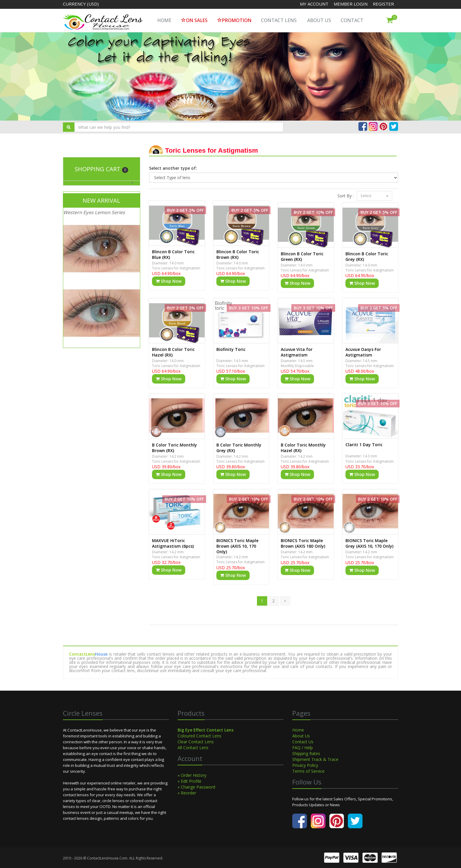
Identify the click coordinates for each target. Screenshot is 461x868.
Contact (352, 20)
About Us (319, 20)
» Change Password (196, 787)
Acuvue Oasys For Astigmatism (363, 352)
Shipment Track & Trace (315, 759)
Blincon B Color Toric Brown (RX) (238, 254)
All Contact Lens (193, 748)
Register (383, 4)
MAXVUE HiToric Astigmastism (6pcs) (173, 543)
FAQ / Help (303, 748)
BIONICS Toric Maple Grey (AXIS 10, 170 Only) (369, 543)
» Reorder (187, 793)
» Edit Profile (189, 781)
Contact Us (303, 742)
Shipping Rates (306, 753)
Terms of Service (308, 771)
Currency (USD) (81, 4)
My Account (314, 4)
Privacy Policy (305, 765)
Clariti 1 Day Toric (364, 445)
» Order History (192, 775)
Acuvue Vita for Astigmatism (297, 352)
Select (374, 196)
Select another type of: (173, 168)
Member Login (351, 4)
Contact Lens (279, 20)
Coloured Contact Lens (199, 736)
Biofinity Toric (231, 349)
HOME (164, 20)
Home (298, 730)
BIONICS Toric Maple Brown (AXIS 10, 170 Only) (237, 546)
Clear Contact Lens (196, 742)
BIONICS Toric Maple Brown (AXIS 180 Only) (303, 543)
